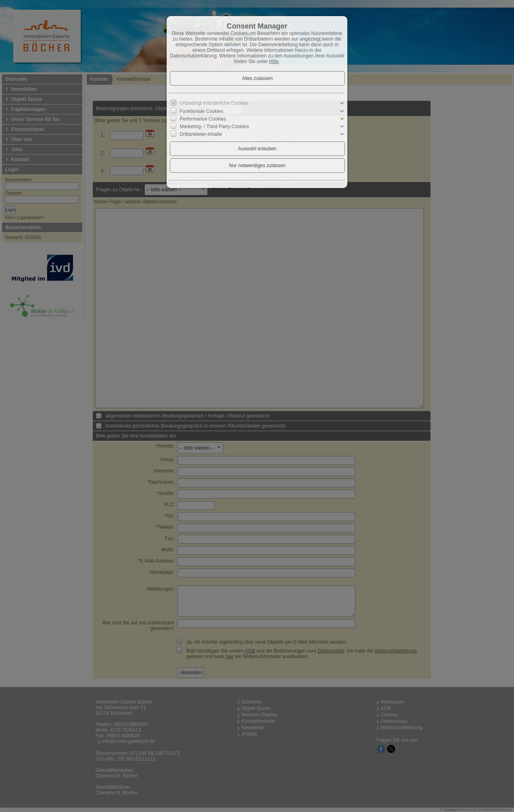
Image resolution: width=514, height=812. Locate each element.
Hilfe (274, 61)
